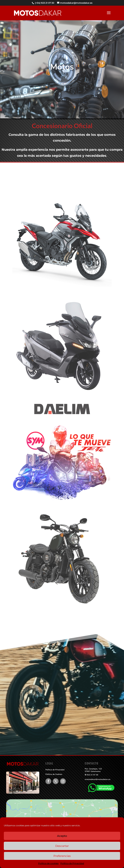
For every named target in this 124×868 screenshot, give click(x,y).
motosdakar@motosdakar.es (98, 779)
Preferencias (62, 856)
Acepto (62, 836)
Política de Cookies (54, 774)
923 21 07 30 (92, 775)
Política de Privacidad (72, 863)
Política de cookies (48, 863)
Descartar (62, 846)
